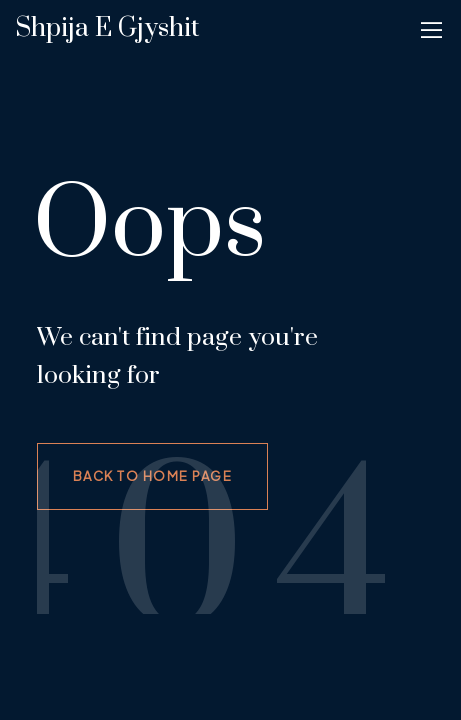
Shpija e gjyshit (107, 28)
